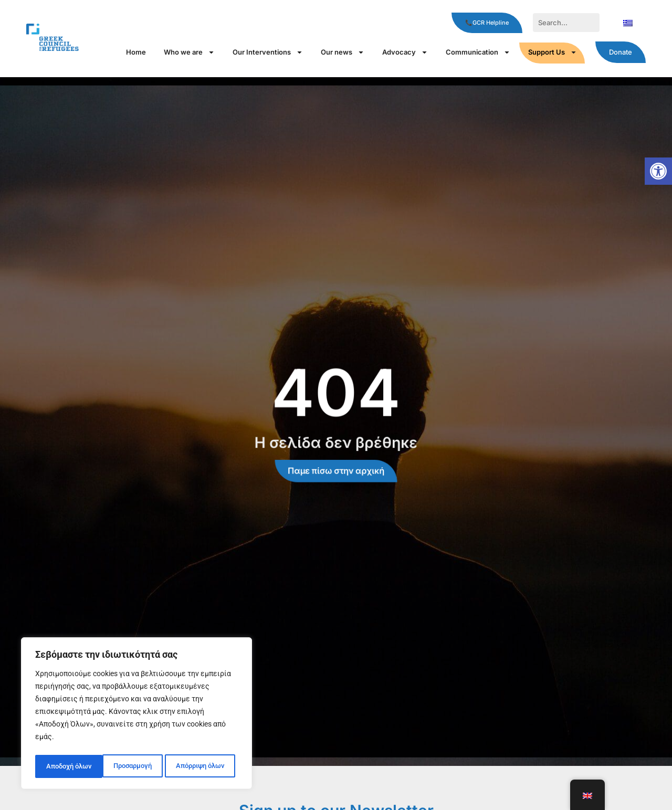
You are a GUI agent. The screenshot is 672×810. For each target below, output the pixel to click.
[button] (658, 171)
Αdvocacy (405, 52)
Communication (478, 52)
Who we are (189, 52)
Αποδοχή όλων (205, 766)
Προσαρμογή (64, 766)
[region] (136, 715)
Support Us (553, 52)
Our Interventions (268, 52)
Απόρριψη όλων (133, 766)
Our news (343, 52)
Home (136, 52)
